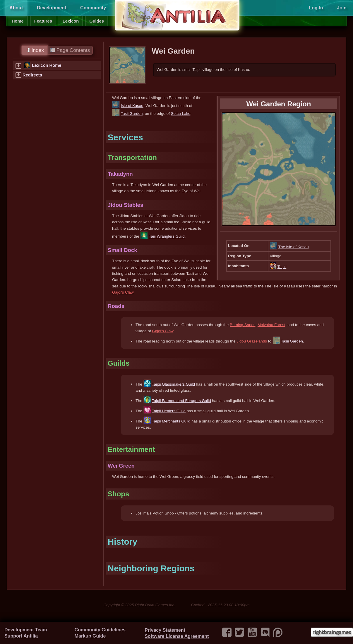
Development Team (26, 630)
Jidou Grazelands (252, 341)
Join (342, 8)
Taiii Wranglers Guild (167, 236)
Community (93, 8)
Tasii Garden (132, 114)
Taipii (282, 267)
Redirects (32, 75)
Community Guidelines (100, 630)
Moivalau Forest (271, 325)
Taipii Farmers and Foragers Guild (181, 401)
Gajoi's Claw (123, 292)
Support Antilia (21, 636)
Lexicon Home (47, 65)
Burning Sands (243, 325)
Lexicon (71, 21)
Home (18, 21)
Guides (97, 21)
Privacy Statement (165, 630)
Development (52, 8)
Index (35, 50)
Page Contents (70, 50)
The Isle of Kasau (294, 247)
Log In (316, 8)
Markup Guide (90, 636)
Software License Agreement (177, 636)
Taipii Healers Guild (169, 411)
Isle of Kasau (132, 106)
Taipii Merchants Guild (171, 421)
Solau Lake (181, 114)
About (16, 8)
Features (43, 21)
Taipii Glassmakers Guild (173, 384)
